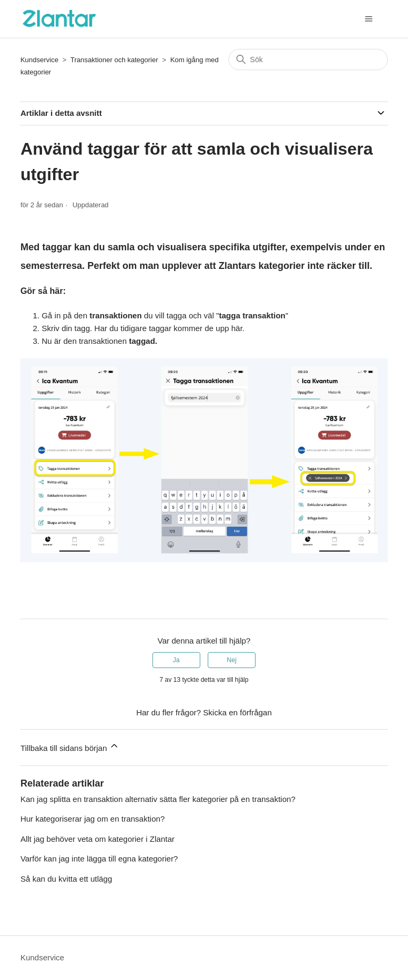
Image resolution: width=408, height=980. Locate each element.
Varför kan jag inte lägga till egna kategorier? (99, 859)
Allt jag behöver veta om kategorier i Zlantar (97, 839)
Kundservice (39, 60)
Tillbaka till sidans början (70, 746)
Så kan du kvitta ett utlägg (66, 879)
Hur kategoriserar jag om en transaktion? (92, 819)
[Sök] (308, 60)
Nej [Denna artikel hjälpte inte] (232, 660)
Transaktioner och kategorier (114, 60)
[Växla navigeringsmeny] (369, 19)
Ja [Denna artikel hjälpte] (177, 660)
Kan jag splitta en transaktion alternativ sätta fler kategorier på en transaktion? (158, 799)
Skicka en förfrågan (237, 712)
